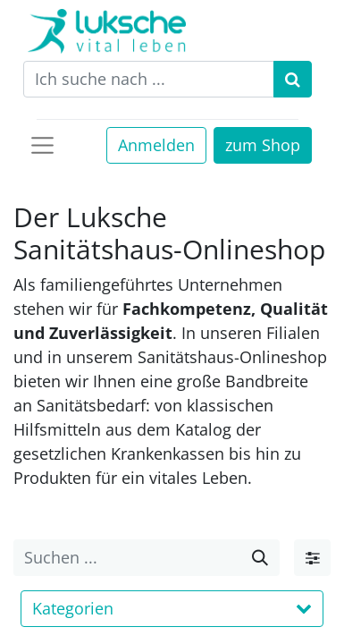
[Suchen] (293, 79)
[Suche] (260, 558)
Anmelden (156, 145)
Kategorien (172, 608)
